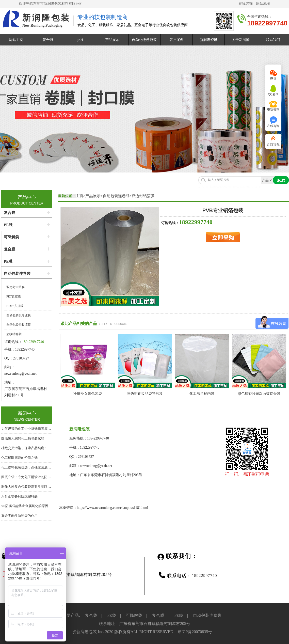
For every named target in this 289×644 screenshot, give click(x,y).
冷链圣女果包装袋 (88, 394)
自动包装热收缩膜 (19, 325)
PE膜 (8, 261)
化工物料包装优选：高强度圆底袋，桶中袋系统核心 (39, 467)
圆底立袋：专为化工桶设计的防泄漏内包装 (33, 477)
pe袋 (80, 40)
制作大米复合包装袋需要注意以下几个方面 (33, 487)
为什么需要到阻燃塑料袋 (19, 496)
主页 (79, 196)
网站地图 (263, 4)
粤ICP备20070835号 (195, 632)
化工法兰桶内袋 (202, 394)
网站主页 (16, 40)
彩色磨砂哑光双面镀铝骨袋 (259, 394)
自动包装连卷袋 (116, 196)
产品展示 (112, 40)
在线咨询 (246, 4)
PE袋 (8, 225)
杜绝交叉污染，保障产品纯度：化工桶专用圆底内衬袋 (41, 448)
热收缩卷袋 (14, 334)
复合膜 (10, 249)
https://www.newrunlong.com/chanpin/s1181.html (113, 508)
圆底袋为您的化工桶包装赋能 (23, 438)
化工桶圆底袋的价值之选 (19, 458)
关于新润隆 (241, 40)
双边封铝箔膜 (143, 196)
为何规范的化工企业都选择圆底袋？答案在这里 (36, 429)
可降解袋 (11, 237)
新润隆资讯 (208, 40)
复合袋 (48, 40)
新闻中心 (27, 413)
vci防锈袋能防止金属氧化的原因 (25, 506)
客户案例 (176, 40)
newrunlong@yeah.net (21, 374)
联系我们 (273, 40)
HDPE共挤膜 (15, 306)
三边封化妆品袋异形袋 (145, 394)
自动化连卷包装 (144, 40)
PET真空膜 (14, 296)
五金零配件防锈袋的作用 (19, 516)
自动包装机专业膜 (19, 315)
